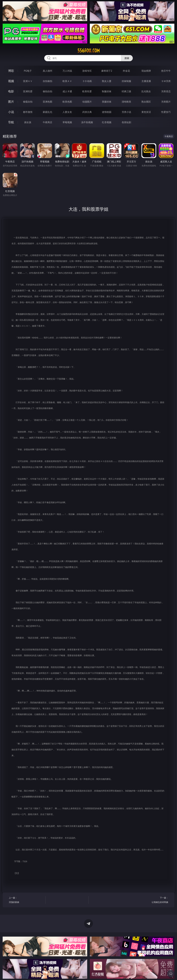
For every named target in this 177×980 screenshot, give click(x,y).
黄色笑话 (146, 112)
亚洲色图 (47, 102)
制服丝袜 (107, 91)
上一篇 (26, 900)
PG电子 (28, 71)
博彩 (11, 71)
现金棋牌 (146, 71)
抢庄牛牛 (166, 71)
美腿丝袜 (107, 102)
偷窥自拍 (28, 102)
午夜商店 (47, 122)
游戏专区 (87, 71)
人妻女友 (67, 112)
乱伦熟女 (146, 91)
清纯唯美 (126, 102)
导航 (11, 122)
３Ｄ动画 (87, 81)
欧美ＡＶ (67, 81)
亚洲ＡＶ (28, 81)
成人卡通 (67, 91)
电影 (11, 91)
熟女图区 (146, 102)
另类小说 (126, 112)
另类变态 (166, 91)
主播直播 (146, 81)
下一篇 (151, 900)
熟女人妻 (107, 81)
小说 (11, 112)
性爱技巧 (166, 112)
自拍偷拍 (47, 81)
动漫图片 (87, 102)
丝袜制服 (126, 81)
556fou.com (89, 51)
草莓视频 (67, 122)
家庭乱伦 (47, 112)
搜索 (127, 58)
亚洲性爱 (28, 91)
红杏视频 (107, 122)
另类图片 (166, 102)
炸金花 (126, 71)
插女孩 (28, 122)
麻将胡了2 (107, 71)
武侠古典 (87, 112)
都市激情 (28, 112)
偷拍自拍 (47, 91)
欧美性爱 (87, 91)
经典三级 (126, 91)
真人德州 (47, 71)
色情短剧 (126, 122)
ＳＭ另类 (166, 81)
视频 (11, 81)
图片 (11, 102)
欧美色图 (67, 102)
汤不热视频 (87, 122)
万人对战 (67, 71)
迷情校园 (107, 112)
